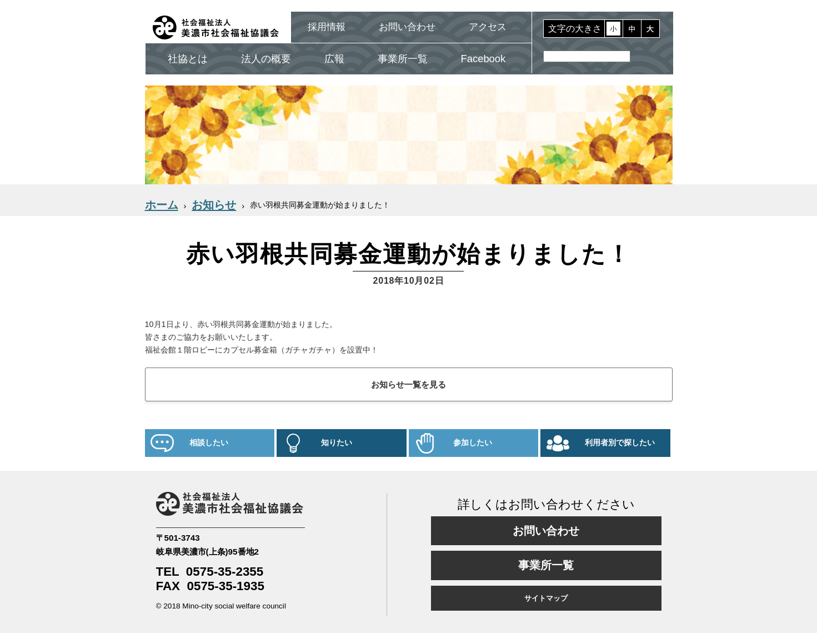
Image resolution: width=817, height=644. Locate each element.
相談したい (209, 443)
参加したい (473, 443)
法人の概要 (266, 59)
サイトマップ (546, 598)
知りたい (337, 443)
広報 (334, 59)
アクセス (488, 27)
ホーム (162, 205)
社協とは (188, 59)
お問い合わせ (407, 27)
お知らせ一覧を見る (408, 384)
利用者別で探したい (620, 443)
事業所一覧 (403, 59)
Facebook (483, 59)
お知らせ (214, 205)
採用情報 (327, 27)
